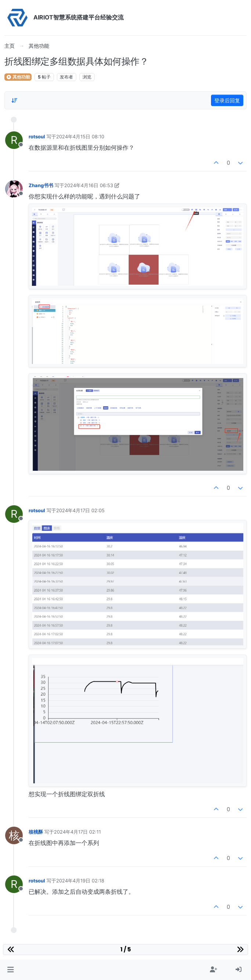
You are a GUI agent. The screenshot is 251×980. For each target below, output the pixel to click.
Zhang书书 (41, 185)
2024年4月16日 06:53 (89, 185)
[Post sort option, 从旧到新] (14, 101)
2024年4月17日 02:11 (77, 832)
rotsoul (37, 136)
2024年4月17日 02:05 (80, 510)
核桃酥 (36, 832)
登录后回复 (227, 100)
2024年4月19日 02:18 (80, 881)
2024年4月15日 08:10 (80, 136)
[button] (10, 970)
